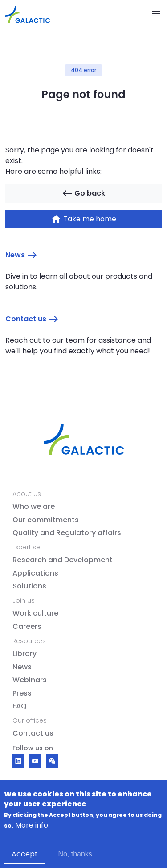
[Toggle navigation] (156, 14)
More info (32, 830)
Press (22, 693)
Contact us (32, 319)
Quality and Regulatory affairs (67, 533)
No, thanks (75, 859)
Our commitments (46, 520)
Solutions (29, 586)
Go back (83, 193)
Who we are (34, 507)
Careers (27, 627)
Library (24, 654)
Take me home (83, 219)
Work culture (35, 613)
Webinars (30, 680)
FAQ (20, 706)
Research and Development (63, 560)
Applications (35, 573)
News (21, 255)
